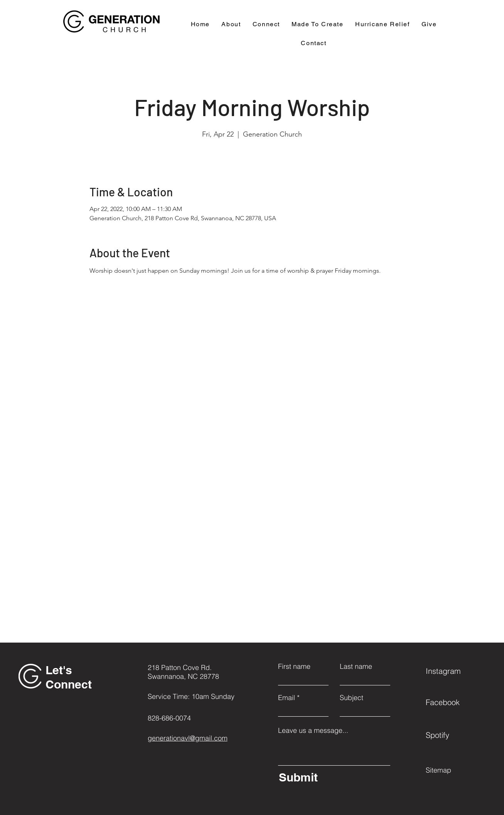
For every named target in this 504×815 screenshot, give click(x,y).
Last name (356, 667)
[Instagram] (453, 671)
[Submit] (333, 777)
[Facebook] (453, 702)
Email (287, 698)
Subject (351, 698)
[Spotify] (453, 735)
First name (294, 667)
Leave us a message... (313, 731)
